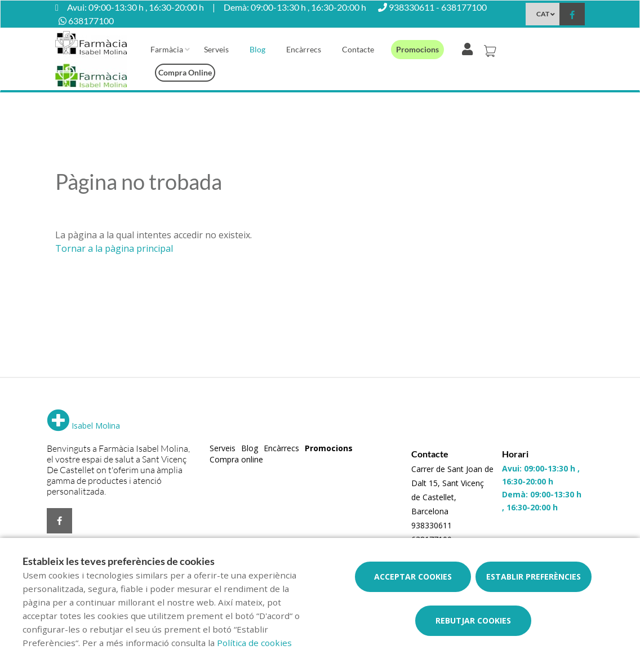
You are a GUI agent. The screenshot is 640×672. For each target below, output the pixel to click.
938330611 (432, 525)
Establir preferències (534, 577)
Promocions (417, 49)
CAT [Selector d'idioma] (543, 14)
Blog (257, 49)
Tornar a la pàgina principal (114, 248)
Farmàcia (167, 49)
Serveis (216, 49)
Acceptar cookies (413, 577)
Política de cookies (254, 643)
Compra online (185, 72)
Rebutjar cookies (473, 620)
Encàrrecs (304, 49)
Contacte (358, 49)
